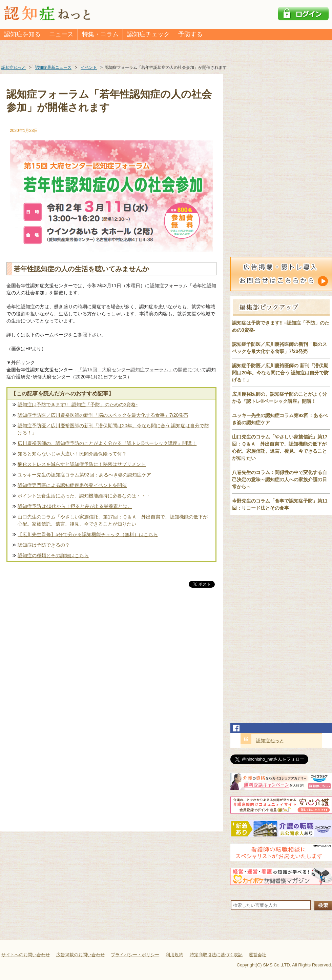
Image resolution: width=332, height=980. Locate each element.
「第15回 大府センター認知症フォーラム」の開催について (142, 370)
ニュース (61, 34)
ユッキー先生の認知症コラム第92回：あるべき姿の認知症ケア (84, 475)
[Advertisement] (111, 660)
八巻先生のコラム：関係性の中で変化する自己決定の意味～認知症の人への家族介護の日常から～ (279, 479)
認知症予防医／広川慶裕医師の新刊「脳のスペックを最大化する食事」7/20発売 (103, 415)
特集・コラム (100, 34)
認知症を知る (22, 34)
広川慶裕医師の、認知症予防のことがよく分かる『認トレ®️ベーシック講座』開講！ (107, 443)
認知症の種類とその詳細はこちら (53, 555)
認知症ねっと (270, 741)
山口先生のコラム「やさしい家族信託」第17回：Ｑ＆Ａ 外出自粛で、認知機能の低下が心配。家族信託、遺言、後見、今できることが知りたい (113, 520)
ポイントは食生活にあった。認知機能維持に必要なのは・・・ (84, 496)
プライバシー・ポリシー (135, 955)
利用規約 (174, 955)
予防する (190, 34)
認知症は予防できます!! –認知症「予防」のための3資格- (78, 405)
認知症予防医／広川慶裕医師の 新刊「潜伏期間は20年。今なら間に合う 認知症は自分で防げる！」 (280, 373)
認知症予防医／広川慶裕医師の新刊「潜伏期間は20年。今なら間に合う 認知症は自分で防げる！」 (113, 429)
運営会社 (257, 955)
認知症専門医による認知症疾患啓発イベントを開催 (72, 485)
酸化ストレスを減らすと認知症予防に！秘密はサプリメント (82, 464)
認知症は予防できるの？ (44, 545)
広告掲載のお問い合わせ (80, 955)
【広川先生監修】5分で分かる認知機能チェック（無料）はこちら (88, 534)
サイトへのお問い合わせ (26, 955)
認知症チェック (148, 34)
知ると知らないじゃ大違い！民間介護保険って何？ (72, 454)
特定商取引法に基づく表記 (216, 955)
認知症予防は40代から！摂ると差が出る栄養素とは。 (75, 506)
